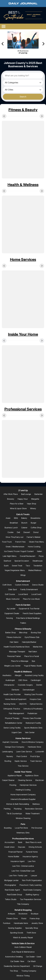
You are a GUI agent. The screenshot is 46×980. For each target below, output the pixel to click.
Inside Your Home (23, 334)
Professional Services (23, 409)
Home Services (23, 259)
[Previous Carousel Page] (3, 44)
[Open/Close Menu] (4, 26)
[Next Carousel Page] (43, 44)
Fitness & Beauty (23, 110)
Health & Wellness (23, 185)
